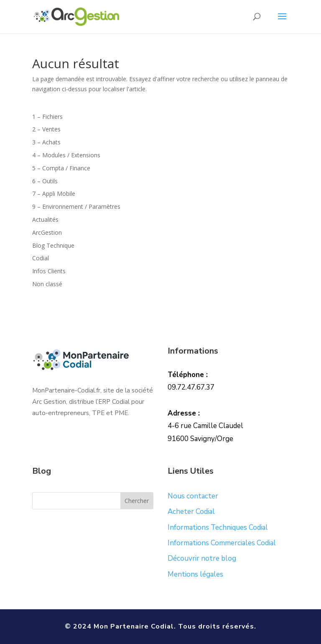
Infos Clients (49, 271)
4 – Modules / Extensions (66, 155)
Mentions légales (195, 574)
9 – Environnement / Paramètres (76, 207)
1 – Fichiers (47, 117)
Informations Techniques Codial (218, 527)
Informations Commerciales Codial (222, 543)
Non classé (47, 284)
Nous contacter (193, 496)
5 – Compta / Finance (61, 168)
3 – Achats (46, 142)
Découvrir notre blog (202, 558)
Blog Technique (53, 245)
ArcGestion (47, 232)
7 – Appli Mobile (54, 194)
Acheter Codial (191, 512)
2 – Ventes (46, 129)
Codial (41, 258)
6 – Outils (45, 181)
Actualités (45, 219)
